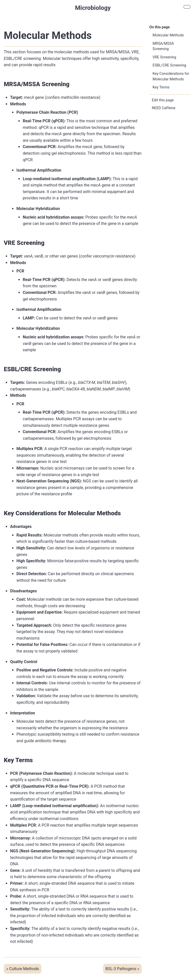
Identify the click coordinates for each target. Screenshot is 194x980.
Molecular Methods (168, 35)
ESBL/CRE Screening (169, 65)
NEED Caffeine (164, 108)
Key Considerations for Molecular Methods (171, 76)
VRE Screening (164, 57)
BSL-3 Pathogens (121, 969)
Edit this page (163, 100)
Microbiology (93, 8)
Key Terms (161, 87)
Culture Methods (24, 969)
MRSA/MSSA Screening (163, 46)
